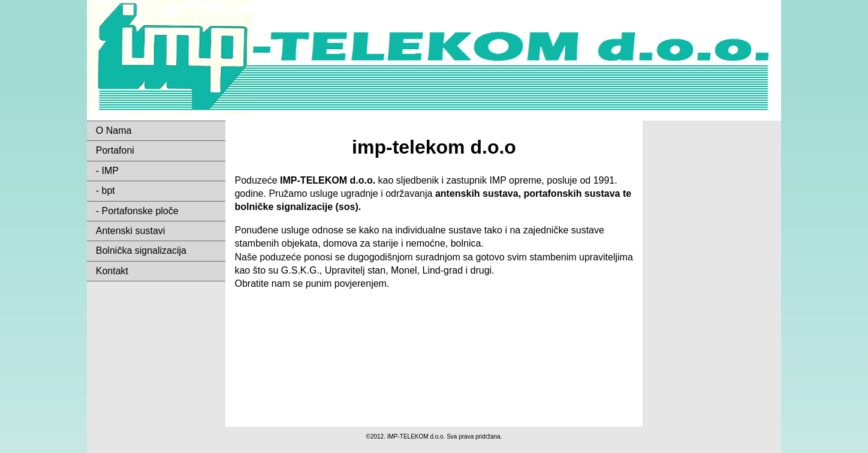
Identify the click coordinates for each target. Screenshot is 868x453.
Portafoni (115, 150)
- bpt (106, 190)
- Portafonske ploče (137, 211)
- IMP (107, 171)
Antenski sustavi (131, 231)
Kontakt (112, 271)
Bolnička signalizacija (141, 250)
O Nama (114, 130)
